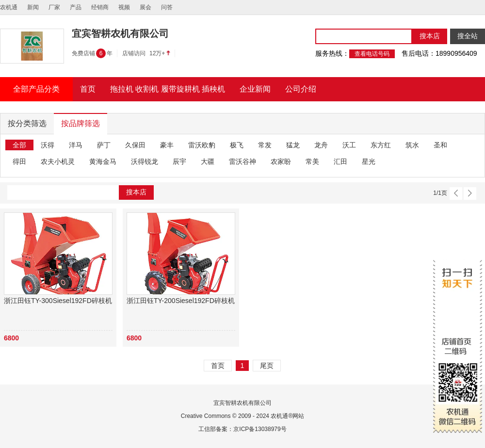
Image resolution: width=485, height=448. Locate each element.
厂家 (54, 7)
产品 (76, 7)
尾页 (267, 366)
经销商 (100, 7)
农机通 (9, 7)
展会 (145, 7)
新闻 (33, 7)
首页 (218, 366)
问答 (167, 7)
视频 (124, 7)
